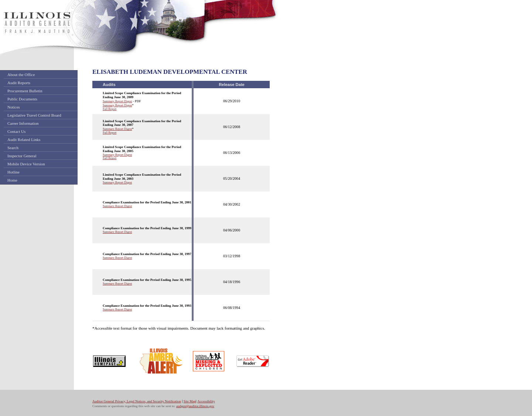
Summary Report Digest (117, 101)
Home (12, 180)
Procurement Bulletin (25, 91)
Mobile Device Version (26, 164)
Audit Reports (19, 83)
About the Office (21, 75)
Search (13, 148)
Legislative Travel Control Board (34, 115)
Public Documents (22, 99)
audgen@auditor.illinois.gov (195, 406)
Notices (14, 107)
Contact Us (16, 131)
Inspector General (22, 156)
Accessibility (206, 401)
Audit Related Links (24, 140)
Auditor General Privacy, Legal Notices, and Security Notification (137, 401)
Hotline (13, 172)
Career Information (23, 123)
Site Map (190, 401)
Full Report (110, 109)
